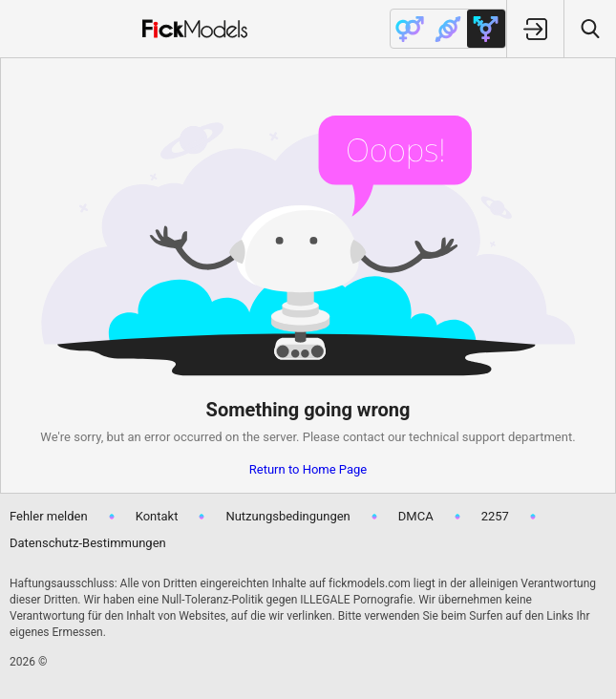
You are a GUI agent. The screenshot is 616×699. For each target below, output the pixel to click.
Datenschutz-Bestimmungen (88, 543)
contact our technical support (424, 437)
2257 (495, 516)
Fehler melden (49, 516)
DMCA (416, 516)
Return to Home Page (308, 469)
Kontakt (157, 516)
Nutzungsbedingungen (287, 516)
